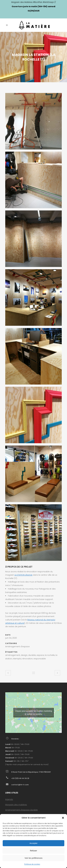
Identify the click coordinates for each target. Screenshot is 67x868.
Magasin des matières (16, 805)
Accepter (33, 843)
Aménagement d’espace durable (21, 810)
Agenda (9, 799)
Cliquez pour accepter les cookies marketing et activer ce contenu (34, 713)
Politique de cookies (32, 864)
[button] (63, 818)
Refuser (34, 851)
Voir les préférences (34, 858)
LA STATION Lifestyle (23, 575)
